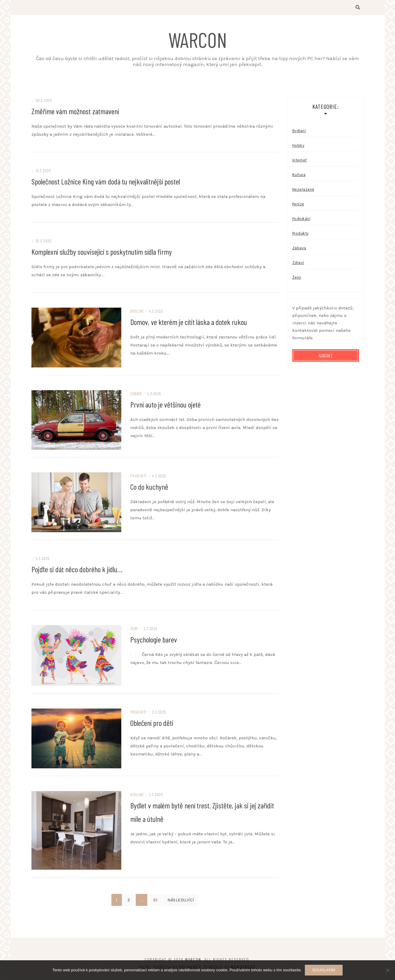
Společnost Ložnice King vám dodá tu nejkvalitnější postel (106, 182)
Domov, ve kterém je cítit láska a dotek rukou (189, 322)
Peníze (298, 204)
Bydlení (137, 311)
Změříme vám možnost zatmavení (75, 111)
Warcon (197, 39)
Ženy (134, 629)
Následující (181, 900)
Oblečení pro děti (152, 723)
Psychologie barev (154, 640)
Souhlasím (324, 970)
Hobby (298, 146)
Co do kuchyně (149, 487)
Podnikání (301, 219)
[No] (388, 970)
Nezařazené (303, 190)
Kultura (299, 175)
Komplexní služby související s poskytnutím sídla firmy (102, 252)
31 (155, 900)
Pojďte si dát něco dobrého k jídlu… (77, 569)
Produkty (139, 476)
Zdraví (298, 263)
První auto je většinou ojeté (165, 405)
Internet (300, 160)
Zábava (136, 394)
